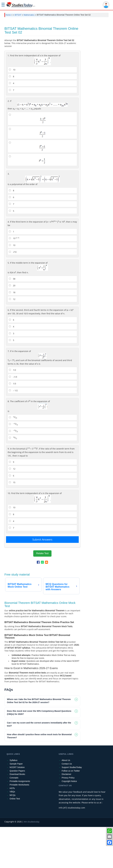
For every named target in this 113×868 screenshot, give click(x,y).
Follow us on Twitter (71, 812)
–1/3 (13, 418)
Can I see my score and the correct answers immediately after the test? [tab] (39, 765)
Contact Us (67, 805)
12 (12, 340)
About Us (66, 801)
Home (8, 15)
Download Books (17, 815)
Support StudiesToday (72, 808)
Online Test (15, 840)
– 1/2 (13, 432)
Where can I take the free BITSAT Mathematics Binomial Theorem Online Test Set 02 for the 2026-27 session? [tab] (39, 742)
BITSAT (18, 15)
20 (12, 327)
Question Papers (17, 812)
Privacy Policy (68, 819)
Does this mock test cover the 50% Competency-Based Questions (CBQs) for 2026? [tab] (39, 754)
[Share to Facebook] (38, 603)
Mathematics (29, 15)
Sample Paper (16, 805)
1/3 (13, 425)
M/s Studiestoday (32, 863)
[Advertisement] (56, 41)
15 (12, 523)
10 (12, 111)
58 (12, 320)
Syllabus (13, 801)
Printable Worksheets (19, 826)
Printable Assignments (20, 822)
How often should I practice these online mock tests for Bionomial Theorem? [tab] (39, 777)
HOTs (12, 829)
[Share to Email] (46, 603)
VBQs (12, 833)
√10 (13, 293)
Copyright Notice (69, 822)
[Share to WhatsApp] (42, 603)
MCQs (13, 836)
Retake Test (42, 594)
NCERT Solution (17, 808)
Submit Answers (42, 581)
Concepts (14, 819)
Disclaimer (66, 815)
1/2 (13, 411)
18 (12, 333)
